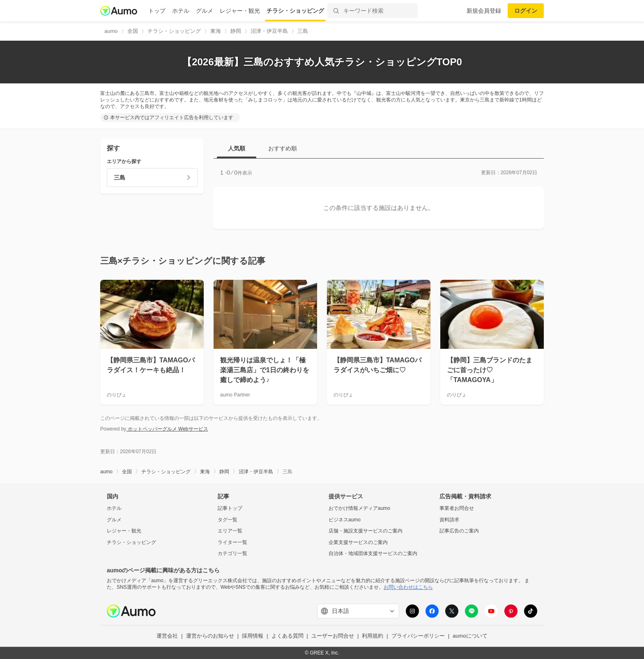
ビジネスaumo (345, 520)
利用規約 (373, 636)
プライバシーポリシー (418, 636)
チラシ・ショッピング (295, 11)
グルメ (205, 11)
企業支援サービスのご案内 (358, 542)
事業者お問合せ (457, 508)
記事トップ (230, 508)
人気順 (237, 148)
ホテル (181, 11)
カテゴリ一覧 (232, 554)
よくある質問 (287, 636)
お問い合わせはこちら (408, 587)
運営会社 (167, 636)
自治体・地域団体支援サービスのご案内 (373, 554)
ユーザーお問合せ (333, 636)
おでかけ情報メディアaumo (359, 508)
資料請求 (449, 520)
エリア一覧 (230, 531)
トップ (157, 11)
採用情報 (253, 636)
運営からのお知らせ (210, 636)
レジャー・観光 (240, 11)
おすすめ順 (283, 148)
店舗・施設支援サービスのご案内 (366, 531)
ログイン (526, 11)
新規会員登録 (484, 11)
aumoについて (470, 636)
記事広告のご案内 (459, 531)
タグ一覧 (228, 520)
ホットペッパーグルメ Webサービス (167, 429)
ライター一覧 (232, 542)
